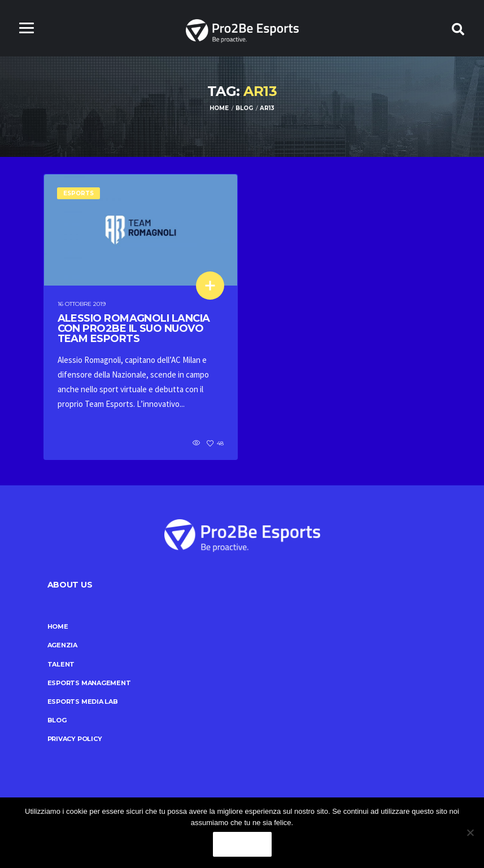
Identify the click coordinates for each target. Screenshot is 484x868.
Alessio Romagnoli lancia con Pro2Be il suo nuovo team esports (134, 328)
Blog (57, 720)
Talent (61, 664)
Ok (242, 844)
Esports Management (89, 683)
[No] (470, 832)
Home (58, 626)
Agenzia (62, 645)
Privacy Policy (75, 739)
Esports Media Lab (83, 702)
